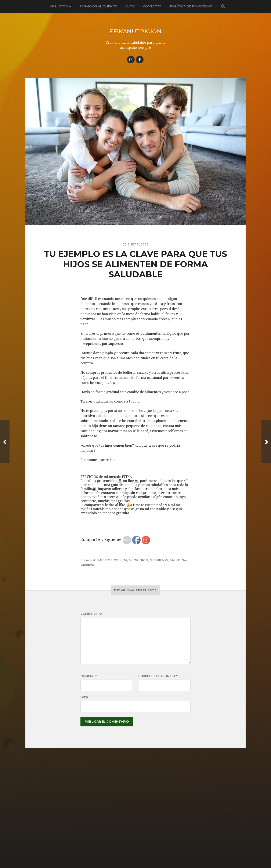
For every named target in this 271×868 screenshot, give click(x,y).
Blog (130, 6)
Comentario (91, 614)
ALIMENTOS (103, 560)
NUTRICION (159, 560)
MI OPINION (138, 560)
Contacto (152, 6)
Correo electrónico (158, 676)
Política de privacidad (191, 6)
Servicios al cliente (98, 6)
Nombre (88, 676)
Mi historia (61, 6)
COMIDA (121, 560)
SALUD (175, 560)
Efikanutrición (135, 31)
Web (84, 697)
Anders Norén (143, 850)
